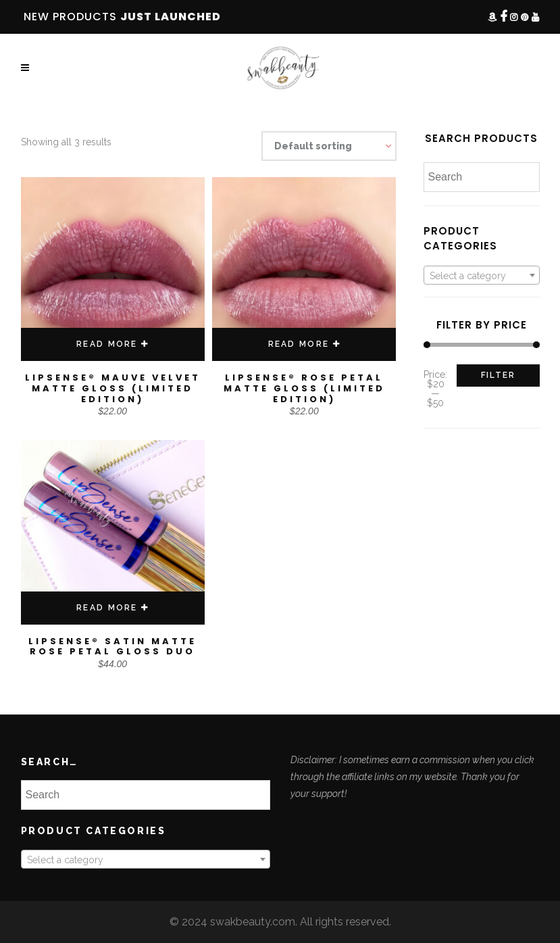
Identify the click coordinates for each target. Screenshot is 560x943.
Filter (498, 375)
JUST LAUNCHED (171, 17)
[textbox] (482, 276)
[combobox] (482, 275)
